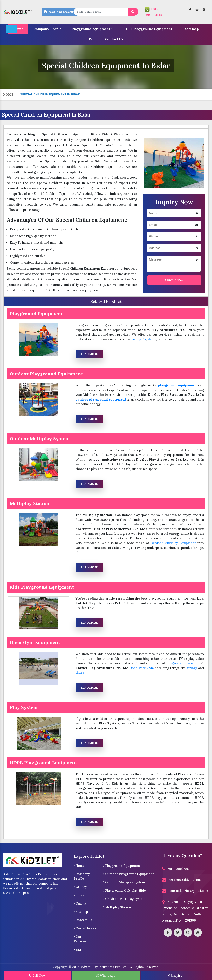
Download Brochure (60, 12)
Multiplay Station (117, 907)
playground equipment (177, 385)
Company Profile (47, 29)
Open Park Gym (142, 668)
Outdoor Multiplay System (124, 882)
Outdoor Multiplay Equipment (173, 543)
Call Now (37, 976)
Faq (92, 39)
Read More (89, 354)
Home (8, 94)
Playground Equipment (92, 29)
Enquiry (175, 976)
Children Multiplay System (124, 899)
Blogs (79, 895)
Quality (80, 903)
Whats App (106, 976)
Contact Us (114, 39)
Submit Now (174, 280)
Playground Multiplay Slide (125, 891)
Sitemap (192, 29)
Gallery (80, 887)
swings (192, 668)
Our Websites (85, 928)
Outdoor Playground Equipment (129, 874)
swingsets (139, 339)
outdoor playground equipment (101, 399)
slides (152, 339)
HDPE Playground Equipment (149, 29)
